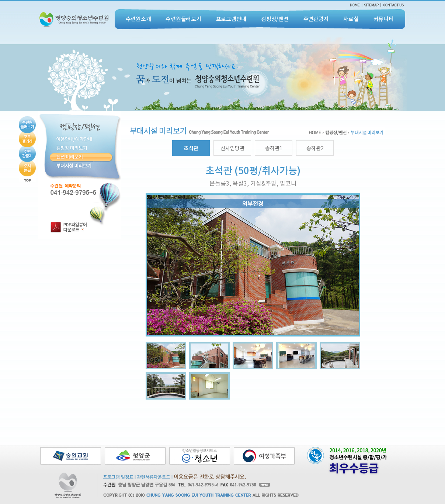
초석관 (191, 148)
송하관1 (274, 148)
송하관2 (315, 148)
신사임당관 (232, 148)
